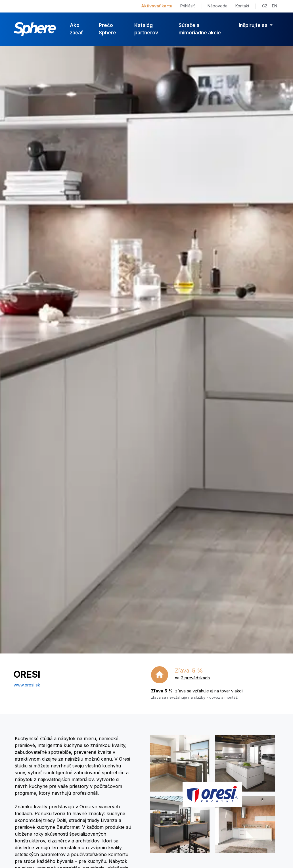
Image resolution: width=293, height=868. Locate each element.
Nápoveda (217, 6)
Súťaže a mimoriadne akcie (200, 29)
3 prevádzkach (195, 678)
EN (275, 6)
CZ (265, 6)
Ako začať (76, 29)
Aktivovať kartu (157, 6)
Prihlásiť (188, 6)
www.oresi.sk (27, 685)
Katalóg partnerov (146, 29)
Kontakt (242, 6)
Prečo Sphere (107, 29)
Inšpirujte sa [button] (254, 25)
